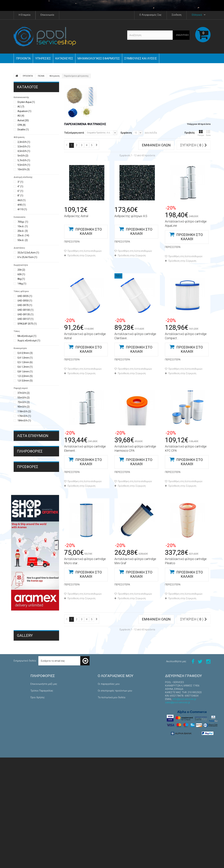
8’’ (20, 196)
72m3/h (24, 402)
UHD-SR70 (25, 305)
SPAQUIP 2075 (27, 324)
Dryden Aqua (26, 102)
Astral (23, 120)
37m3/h (24, 393)
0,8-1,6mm (25, 372)
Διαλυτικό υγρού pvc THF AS (32, 544)
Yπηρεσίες (43, 58)
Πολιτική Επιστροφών (43, 828)
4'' (20, 186)
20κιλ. (23, 231)
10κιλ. (23, 226)
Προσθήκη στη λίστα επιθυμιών (84, 251)
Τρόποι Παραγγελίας (31, 485)
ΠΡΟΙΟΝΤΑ (23, 58)
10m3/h (24, 169)
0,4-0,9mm (25, 353)
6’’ (20, 191)
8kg (21, 279)
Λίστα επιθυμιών (33, 436)
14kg (22, 284)
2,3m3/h (24, 142)
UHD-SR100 (25, 310)
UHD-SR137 (25, 319)
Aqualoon (24, 111)
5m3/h (23, 156)
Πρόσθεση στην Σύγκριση (81, 255)
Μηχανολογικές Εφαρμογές (32, 747)
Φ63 (22, 200)
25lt (21, 270)
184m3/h (24, 421)
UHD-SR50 (25, 301)
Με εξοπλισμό (27, 336)
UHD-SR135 (25, 314)
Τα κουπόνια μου (107, 828)
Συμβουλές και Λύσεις (141, 58)
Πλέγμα (201, 133)
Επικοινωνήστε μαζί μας (44, 794)
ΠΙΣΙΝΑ (41, 76)
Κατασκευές (64, 58)
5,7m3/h (24, 160)
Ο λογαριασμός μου (116, 786)
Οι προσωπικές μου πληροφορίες (117, 821)
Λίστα (208, 133)
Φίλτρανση (55, 76)
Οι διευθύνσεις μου (109, 815)
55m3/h (24, 398)
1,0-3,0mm (25, 381)
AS (21, 116)
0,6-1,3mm (25, 367)
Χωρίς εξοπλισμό (29, 341)
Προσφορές (28, 514)
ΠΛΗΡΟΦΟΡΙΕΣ (30, 476)
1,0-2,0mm (25, 376)
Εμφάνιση (126, 133)
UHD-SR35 (25, 296)
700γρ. (23, 222)
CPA (22, 125)
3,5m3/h (24, 147)
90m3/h (24, 407)
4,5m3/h (24, 151)
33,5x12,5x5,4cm (28, 253)
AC (21, 107)
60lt (21, 274)
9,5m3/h (24, 165)
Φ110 (22, 209)
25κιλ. (23, 235)
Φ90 (22, 205)
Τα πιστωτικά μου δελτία (111, 808)
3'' (20, 182)
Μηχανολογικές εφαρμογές (99, 58)
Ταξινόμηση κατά (74, 133)
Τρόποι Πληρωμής (29, 501)
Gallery (25, 737)
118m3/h (24, 411)
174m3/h (24, 416)
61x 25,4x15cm (27, 257)
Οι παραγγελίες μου (109, 794)
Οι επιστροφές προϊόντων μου (115, 801)
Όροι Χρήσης (27, 491)
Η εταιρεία (25, 496)
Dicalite (23, 130)
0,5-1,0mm (25, 362)
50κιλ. (23, 240)
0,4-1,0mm (25, 358)
